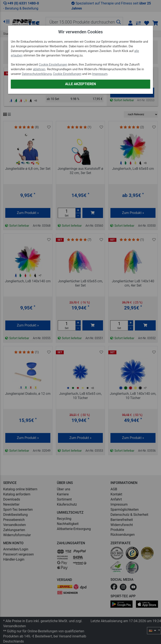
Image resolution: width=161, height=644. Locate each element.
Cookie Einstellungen (53, 65)
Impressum (100, 74)
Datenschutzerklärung (37, 74)
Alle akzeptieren (80, 84)
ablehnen (39, 69)
